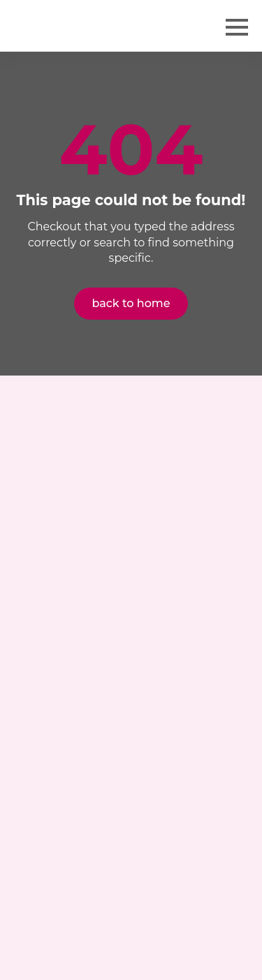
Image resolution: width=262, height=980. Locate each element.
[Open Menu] (237, 27)
